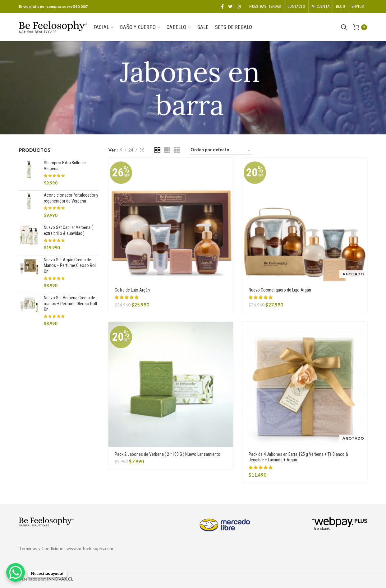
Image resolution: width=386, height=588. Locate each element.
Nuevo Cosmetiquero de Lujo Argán (280, 290)
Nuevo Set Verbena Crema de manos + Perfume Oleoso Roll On (70, 303)
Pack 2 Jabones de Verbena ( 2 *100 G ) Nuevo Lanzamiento (168, 454)
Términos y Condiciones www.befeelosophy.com (66, 548)
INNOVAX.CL (60, 579)
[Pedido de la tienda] (221, 151)
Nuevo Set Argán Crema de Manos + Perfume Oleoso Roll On (70, 265)
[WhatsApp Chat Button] (16, 572)
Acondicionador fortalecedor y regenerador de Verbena (71, 198)
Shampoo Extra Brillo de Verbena (65, 166)
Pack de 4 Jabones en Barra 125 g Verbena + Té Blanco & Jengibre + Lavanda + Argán (298, 457)
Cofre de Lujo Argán (132, 290)
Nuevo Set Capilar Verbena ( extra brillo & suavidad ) (68, 230)
